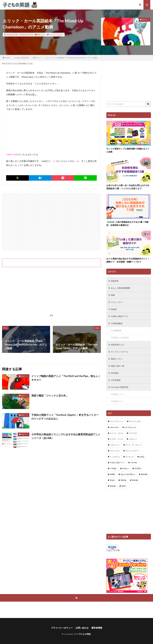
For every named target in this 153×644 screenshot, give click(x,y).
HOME (8, 58)
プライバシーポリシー (62, 628)
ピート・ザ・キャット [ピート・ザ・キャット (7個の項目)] (134, 445)
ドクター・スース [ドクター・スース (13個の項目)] (116, 439)
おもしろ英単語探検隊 (121, 288)
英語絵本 (115, 281)
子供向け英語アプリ (120, 316)
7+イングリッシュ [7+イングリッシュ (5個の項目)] (117, 421)
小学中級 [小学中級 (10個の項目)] (134, 463)
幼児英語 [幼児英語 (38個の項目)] (138, 468)
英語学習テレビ (118, 345)
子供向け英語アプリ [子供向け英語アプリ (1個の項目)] (117, 463)
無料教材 (118, 330)
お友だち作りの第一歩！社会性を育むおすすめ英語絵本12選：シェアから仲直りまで (128, 187)
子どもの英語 (85, 634)
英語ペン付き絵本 (121, 338)
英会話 (114, 309)
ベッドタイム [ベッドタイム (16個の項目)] (115, 457)
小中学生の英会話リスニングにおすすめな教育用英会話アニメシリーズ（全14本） (66, 436)
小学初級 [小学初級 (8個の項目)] (113, 468)
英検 (113, 295)
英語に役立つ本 (118, 366)
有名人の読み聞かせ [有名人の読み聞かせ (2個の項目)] (128, 474)
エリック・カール (55, 35)
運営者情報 (97, 628)
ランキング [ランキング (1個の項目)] (130, 457)
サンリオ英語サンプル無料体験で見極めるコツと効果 (128, 150)
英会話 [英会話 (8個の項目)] (112, 480)
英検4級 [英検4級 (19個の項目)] (135, 480)
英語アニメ (41, 35)
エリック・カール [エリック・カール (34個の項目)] (116, 433)
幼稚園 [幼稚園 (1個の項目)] (112, 474)
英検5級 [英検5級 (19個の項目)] (113, 486)
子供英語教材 (117, 323)
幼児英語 (115, 373)
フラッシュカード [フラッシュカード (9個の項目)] (132, 451)
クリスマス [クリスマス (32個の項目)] (133, 433)
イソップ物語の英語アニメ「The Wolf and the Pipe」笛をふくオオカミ (66, 378)
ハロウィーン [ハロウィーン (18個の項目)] (115, 445)
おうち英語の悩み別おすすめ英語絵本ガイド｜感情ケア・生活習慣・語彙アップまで (128, 260)
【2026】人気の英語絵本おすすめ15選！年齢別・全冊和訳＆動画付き (127, 223)
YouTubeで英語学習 (21, 58)
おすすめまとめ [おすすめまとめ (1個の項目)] (130, 427)
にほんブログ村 (113, 550)
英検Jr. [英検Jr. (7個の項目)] (124, 486)
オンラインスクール (120, 352)
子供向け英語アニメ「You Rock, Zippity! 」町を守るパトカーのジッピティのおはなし (65, 417)
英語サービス (117, 359)
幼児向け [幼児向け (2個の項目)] (125, 468)
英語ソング (118, 394)
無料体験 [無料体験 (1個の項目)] (144, 474)
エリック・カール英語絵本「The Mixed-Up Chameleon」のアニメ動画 (71, 58)
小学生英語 (116, 380)
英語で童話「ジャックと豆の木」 (50, 396)
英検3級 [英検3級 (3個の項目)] (123, 480)
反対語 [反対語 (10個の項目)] (142, 457)
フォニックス (117, 302)
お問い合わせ (82, 628)
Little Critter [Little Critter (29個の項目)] (114, 427)
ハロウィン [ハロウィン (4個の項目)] (133, 439)
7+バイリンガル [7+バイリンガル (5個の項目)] (135, 421)
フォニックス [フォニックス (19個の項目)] (115, 451)
